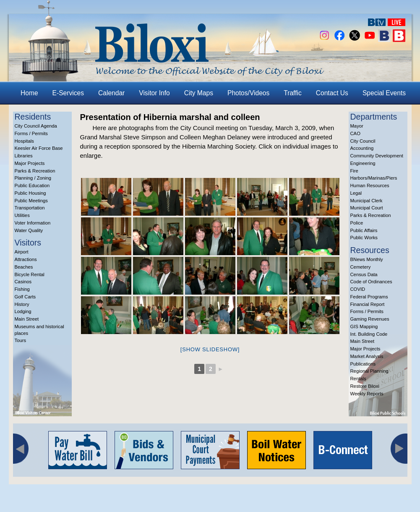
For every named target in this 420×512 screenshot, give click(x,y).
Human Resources (370, 185)
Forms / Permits (31, 133)
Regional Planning (369, 371)
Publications (363, 364)
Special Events (384, 93)
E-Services (68, 93)
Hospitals (24, 141)
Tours (21, 340)
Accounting (362, 148)
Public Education (32, 185)
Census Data (364, 274)
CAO (355, 133)
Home (29, 93)
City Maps (199, 93)
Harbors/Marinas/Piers (374, 178)
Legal (356, 193)
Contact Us (332, 93)
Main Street (27, 319)
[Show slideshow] (210, 349)
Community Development (377, 156)
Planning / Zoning (33, 178)
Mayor (357, 126)
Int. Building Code (369, 334)
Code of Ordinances (371, 282)
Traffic (292, 93)
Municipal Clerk (367, 201)
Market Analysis (367, 356)
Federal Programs (369, 297)
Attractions (26, 259)
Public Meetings (31, 201)
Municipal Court (367, 208)
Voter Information (33, 223)
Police (357, 223)
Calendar (111, 93)
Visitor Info (154, 93)
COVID (358, 289)
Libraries (24, 156)
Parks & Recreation (35, 171)
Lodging (23, 311)
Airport (22, 252)
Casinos (23, 282)
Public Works (364, 238)
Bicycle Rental (30, 274)
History (22, 304)
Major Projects (30, 163)
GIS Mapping (364, 327)
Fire (354, 171)
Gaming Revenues (370, 319)
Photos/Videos (248, 93)
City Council (363, 141)
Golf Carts (25, 297)
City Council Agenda (36, 126)
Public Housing (30, 193)
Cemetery (361, 267)
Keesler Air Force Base (39, 148)
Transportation (30, 208)
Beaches (24, 267)
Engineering (363, 163)
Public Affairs (364, 230)
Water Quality (29, 230)
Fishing (22, 289)
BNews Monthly (367, 259)
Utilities (22, 215)
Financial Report (368, 304)
